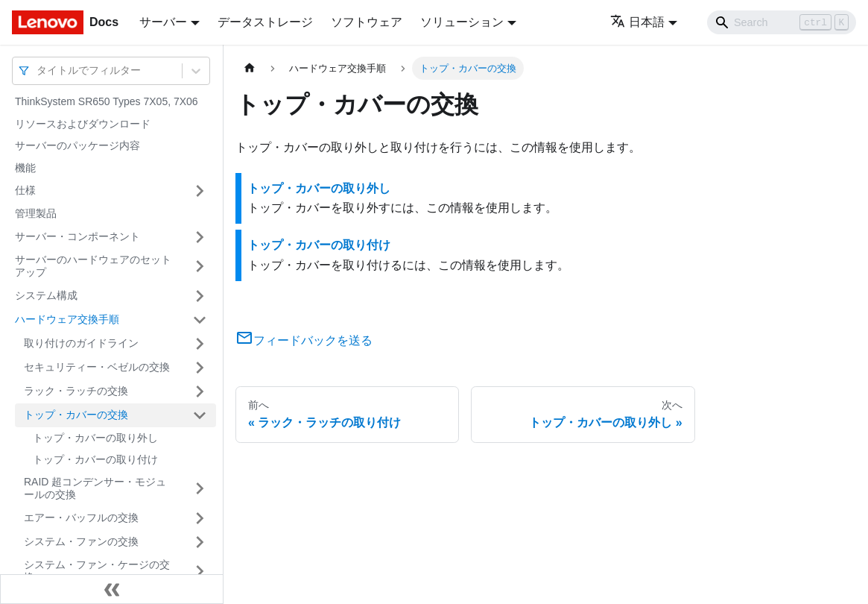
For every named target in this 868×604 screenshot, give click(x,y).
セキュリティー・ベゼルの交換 (97, 367)
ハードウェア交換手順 (67, 319)
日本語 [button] (637, 22)
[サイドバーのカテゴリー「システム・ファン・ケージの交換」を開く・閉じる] (200, 572)
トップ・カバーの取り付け (95, 459)
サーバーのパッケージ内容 (77, 145)
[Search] (782, 22)
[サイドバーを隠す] (112, 589)
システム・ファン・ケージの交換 (97, 571)
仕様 (25, 190)
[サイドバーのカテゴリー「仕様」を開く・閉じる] (200, 191)
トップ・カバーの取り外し (95, 438)
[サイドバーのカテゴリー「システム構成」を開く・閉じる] (200, 296)
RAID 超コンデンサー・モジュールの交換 (95, 488)
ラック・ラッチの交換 (76, 391)
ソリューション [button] (462, 22)
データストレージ (265, 22)
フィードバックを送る (304, 340)
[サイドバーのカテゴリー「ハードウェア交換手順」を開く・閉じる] (200, 320)
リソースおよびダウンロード (83, 124)
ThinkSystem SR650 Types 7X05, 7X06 (107, 101)
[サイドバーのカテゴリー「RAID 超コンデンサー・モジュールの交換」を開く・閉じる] (200, 489)
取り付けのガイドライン (81, 343)
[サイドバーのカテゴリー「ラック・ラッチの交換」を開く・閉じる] (200, 391)
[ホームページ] (250, 68)
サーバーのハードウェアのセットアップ (93, 266)
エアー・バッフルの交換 (81, 518)
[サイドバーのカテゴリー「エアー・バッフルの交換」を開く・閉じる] (200, 518)
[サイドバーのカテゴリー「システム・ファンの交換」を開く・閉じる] (200, 542)
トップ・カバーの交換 (76, 415)
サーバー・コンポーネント (77, 236)
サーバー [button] (163, 22)
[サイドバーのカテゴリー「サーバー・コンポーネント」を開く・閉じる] (200, 237)
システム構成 (46, 295)
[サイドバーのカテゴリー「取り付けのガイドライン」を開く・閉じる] (200, 344)
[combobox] (38, 70)
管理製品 (36, 213)
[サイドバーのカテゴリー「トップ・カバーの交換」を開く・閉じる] (200, 415)
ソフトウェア (367, 22)
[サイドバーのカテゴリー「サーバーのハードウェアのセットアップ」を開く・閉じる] (200, 267)
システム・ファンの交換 (81, 541)
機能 (25, 168)
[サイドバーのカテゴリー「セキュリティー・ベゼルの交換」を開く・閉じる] (200, 368)
